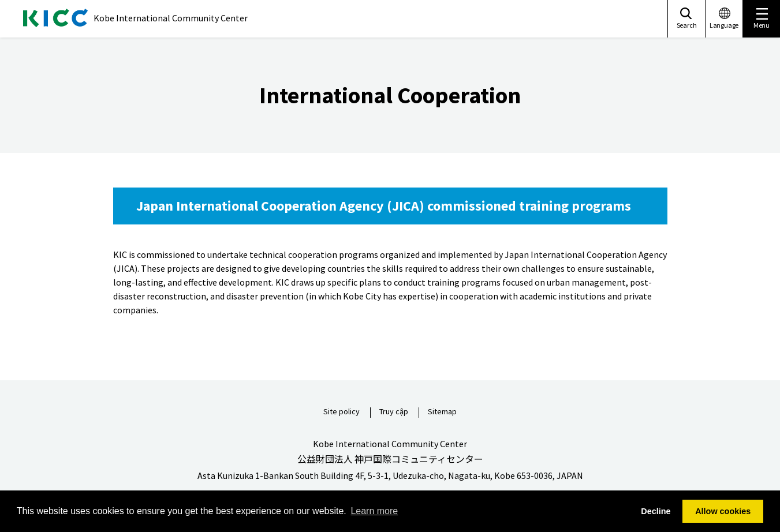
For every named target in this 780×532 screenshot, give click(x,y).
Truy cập (394, 412)
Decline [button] (656, 511)
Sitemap (442, 412)
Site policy (342, 412)
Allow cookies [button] (723, 511)
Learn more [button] (374, 511)
